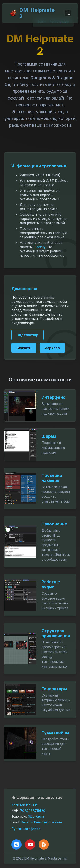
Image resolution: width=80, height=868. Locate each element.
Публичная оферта (26, 829)
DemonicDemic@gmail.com (41, 822)
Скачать (24, 348)
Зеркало (52, 348)
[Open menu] (68, 13)
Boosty (40, 247)
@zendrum (36, 817)
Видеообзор (27, 335)
